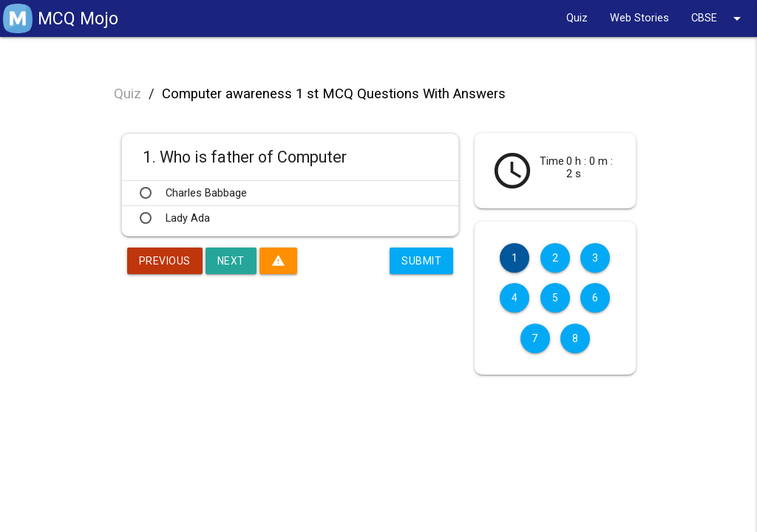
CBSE (719, 18)
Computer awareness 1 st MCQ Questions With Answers (334, 94)
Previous (165, 261)
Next (231, 261)
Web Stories (639, 18)
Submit (421, 261)
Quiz (577, 18)
